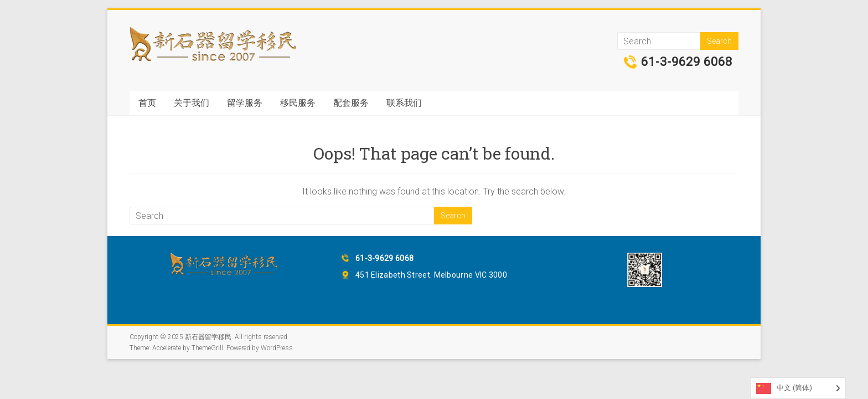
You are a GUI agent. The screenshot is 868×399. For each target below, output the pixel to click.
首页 (147, 103)
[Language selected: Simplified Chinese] (798, 388)
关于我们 (192, 103)
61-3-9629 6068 (687, 62)
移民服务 (298, 103)
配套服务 (351, 103)
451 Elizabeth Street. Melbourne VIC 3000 (431, 275)
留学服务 (245, 103)
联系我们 (404, 103)
